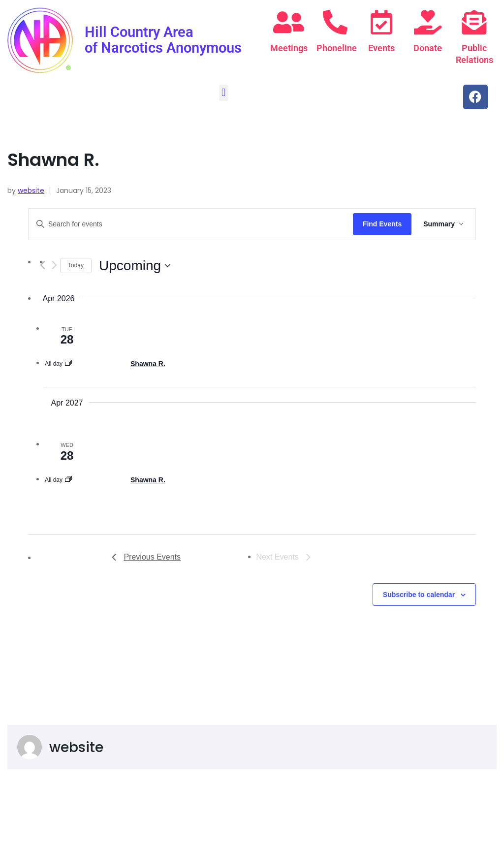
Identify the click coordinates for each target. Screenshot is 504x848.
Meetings (291, 48)
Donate (428, 48)
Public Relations (476, 54)
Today (76, 265)
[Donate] (428, 22)
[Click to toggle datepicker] (135, 266)
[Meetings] (288, 22)
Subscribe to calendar (419, 595)
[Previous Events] (146, 557)
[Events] (381, 22)
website (31, 190)
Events (381, 48)
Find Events (382, 224)
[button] (224, 93)
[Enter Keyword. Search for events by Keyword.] (191, 224)
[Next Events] (54, 265)
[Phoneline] (335, 22)
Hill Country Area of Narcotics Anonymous (145, 47)
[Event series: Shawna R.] (68, 364)
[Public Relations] (474, 22)
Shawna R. (148, 364)
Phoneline (338, 48)
